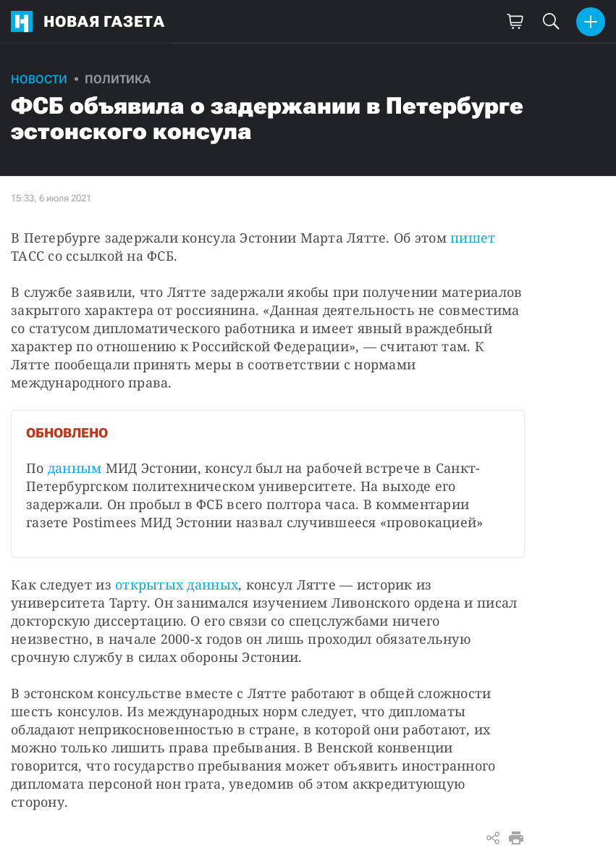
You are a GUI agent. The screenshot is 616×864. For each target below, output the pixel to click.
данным (75, 468)
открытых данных (177, 584)
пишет (473, 238)
